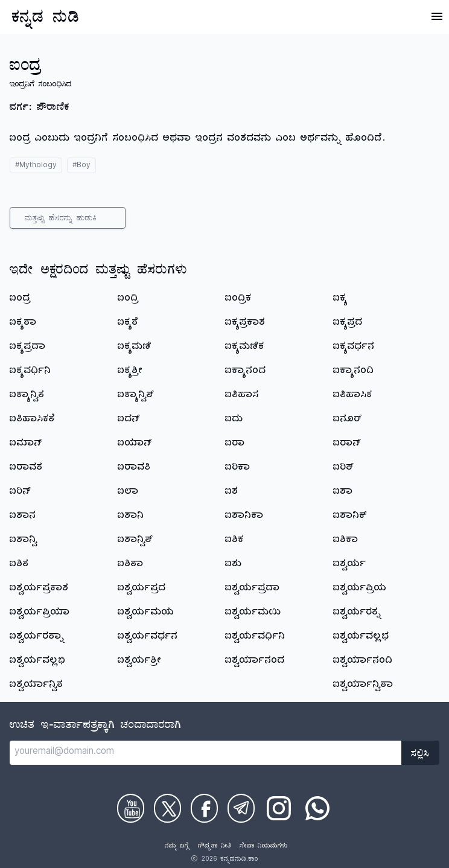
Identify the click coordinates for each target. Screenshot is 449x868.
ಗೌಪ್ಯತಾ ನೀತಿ (215, 847)
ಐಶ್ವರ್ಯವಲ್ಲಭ (361, 637)
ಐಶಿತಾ (131, 565)
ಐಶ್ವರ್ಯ (350, 565)
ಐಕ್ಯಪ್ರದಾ (28, 348)
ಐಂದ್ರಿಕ (238, 299)
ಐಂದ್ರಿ (128, 299)
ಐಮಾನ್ (26, 444)
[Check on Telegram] (241, 808)
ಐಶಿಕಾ (346, 541)
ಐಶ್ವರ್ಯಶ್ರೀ (140, 662)
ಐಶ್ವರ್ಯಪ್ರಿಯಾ (40, 613)
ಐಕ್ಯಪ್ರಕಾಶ (245, 324)
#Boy (81, 166)
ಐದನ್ (129, 420)
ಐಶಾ (343, 493)
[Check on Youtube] (131, 808)
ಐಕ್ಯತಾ (23, 324)
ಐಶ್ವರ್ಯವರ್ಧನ (148, 637)
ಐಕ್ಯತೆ (128, 324)
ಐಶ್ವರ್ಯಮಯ (146, 613)
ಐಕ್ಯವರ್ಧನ (354, 348)
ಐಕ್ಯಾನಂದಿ (354, 372)
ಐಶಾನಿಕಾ (244, 517)
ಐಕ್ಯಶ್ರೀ (130, 372)
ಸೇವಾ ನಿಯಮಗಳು (264, 847)
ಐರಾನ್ (347, 444)
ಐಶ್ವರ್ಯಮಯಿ (253, 613)
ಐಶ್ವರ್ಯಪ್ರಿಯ (360, 589)
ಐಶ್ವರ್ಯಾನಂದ (255, 662)
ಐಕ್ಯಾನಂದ (246, 372)
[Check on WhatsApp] (317, 808)
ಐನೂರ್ (348, 420)
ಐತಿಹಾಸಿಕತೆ (33, 420)
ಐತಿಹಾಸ (242, 396)
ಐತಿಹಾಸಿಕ (353, 396)
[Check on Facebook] (204, 808)
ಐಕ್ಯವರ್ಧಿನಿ (30, 372)
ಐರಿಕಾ (238, 468)
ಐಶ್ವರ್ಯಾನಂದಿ (363, 662)
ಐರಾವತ (26, 468)
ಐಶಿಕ (234, 541)
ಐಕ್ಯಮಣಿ (135, 348)
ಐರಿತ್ (344, 468)
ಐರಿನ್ (20, 493)
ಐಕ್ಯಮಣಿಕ (245, 348)
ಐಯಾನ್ (135, 444)
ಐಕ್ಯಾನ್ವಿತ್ (136, 396)
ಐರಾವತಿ (134, 468)
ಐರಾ (235, 444)
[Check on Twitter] (167, 808)
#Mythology (36, 166)
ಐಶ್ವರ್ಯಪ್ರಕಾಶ (39, 589)
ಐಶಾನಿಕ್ (350, 517)
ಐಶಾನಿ (131, 517)
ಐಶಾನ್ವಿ (24, 541)
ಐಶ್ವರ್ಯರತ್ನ (357, 613)
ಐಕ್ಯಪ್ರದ (348, 324)
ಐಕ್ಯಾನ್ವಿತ (27, 396)
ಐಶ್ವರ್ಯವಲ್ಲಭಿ (38, 662)
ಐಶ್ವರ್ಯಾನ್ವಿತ (37, 686)
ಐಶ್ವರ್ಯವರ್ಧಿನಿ (255, 637)
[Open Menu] (437, 16)
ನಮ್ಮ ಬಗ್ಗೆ (177, 847)
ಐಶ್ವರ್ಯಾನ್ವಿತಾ (363, 686)
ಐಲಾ (128, 493)
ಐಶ (232, 493)
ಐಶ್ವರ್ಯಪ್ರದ (142, 589)
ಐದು (234, 420)
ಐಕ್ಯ (340, 299)
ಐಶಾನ (23, 517)
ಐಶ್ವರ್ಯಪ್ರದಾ (253, 589)
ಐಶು (234, 565)
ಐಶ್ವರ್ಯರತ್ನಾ (37, 637)
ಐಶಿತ (19, 565)
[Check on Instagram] (279, 808)
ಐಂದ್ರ (20, 299)
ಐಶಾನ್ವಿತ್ (135, 541)
